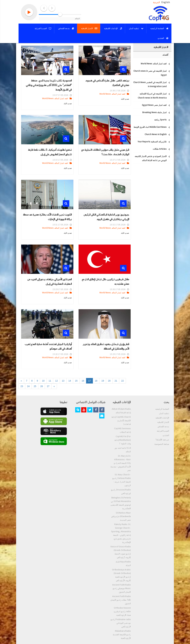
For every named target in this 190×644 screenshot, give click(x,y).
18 (96, 381)
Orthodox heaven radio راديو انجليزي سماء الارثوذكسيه (122, 611)
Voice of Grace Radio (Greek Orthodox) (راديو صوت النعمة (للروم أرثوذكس (121, 552)
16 (83, 381)
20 (109, 381)
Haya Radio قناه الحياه (123, 564)
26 (42, 386)
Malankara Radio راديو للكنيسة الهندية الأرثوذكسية (122, 635)
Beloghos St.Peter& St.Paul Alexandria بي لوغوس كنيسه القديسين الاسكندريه (121, 503)
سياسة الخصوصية (162, 444)
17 (89, 381)
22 (122, 381)
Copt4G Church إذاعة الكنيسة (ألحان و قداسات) (121, 421)
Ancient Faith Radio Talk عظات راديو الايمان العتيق (121, 600)
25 (35, 386)
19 (103, 381)
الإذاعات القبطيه (162, 418)
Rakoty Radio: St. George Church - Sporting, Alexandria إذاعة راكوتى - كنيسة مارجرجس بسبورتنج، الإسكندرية (121, 533)
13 (63, 381)
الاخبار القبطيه (163, 422)
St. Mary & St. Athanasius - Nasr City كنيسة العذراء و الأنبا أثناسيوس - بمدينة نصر (121, 463)
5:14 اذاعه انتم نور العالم (123, 450)
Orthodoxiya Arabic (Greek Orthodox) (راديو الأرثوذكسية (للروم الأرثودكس (121, 575)
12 (56, 381)
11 (50, 381)
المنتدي (166, 435)
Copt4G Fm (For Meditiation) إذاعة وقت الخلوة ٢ (123, 440)
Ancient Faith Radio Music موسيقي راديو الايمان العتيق (122, 588)
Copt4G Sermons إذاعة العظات (122, 430)
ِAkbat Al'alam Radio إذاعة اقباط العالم (121, 411)
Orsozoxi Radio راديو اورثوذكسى (121, 492)
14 (70, 381)
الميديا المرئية (163, 431)
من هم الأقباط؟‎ (162, 440)
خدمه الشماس (163, 427)
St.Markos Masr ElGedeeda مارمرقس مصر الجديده (121, 516)
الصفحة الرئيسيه (162, 409)
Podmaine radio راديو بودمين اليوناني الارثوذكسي (121, 623)
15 (76, 381)
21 (116, 381)
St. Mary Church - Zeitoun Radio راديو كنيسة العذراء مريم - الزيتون (122, 480)
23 (22, 386)
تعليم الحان (164, 413)
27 (48, 386)
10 (43, 381)
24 (28, 386)
